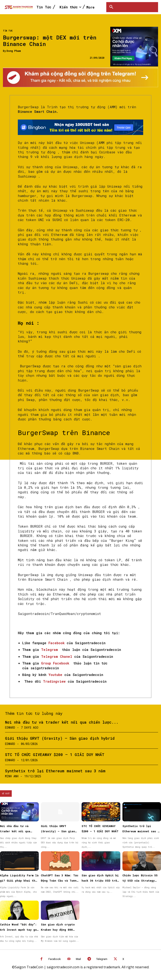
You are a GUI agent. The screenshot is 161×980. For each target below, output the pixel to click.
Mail (78, 959)
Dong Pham (14, 51)
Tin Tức (8, 31)
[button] (111, 7)
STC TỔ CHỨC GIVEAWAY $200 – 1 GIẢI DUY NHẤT (55, 755)
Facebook (55, 959)
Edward (10, 727)
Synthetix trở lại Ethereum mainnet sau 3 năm (55, 771)
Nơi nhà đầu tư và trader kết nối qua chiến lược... (62, 722)
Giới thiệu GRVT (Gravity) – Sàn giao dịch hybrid (60, 738)
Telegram (102, 959)
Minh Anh (12, 776)
